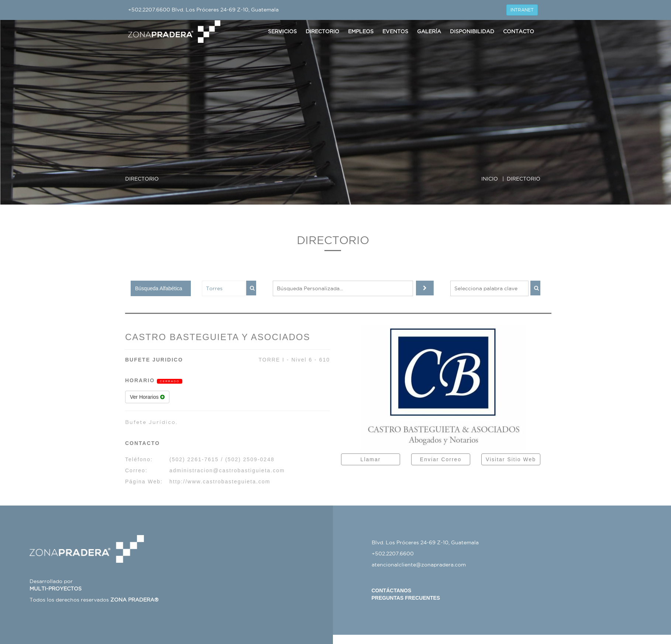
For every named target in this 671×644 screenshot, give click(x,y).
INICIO (490, 179)
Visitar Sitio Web (511, 459)
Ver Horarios (147, 397)
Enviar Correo (441, 459)
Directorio (322, 31)
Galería (429, 31)
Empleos (361, 31)
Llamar (371, 459)
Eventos (395, 31)
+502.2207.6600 (149, 10)
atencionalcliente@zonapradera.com (419, 565)
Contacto (519, 31)
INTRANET (522, 10)
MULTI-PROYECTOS (56, 589)
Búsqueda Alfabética (159, 288)
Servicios (282, 31)
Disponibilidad (472, 31)
